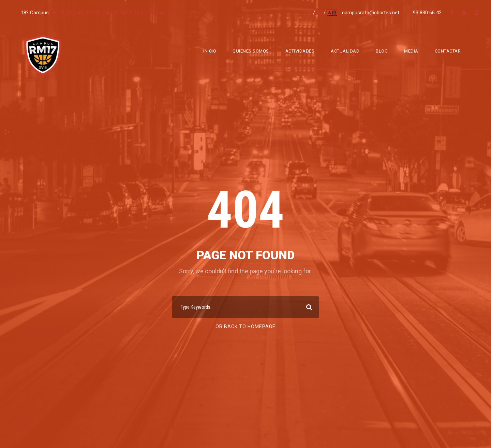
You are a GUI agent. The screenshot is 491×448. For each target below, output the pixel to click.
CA (308, 13)
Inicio (210, 51)
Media (411, 51)
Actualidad (345, 51)
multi (332, 13)
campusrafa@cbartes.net (371, 13)
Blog (382, 51)
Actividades (300, 51)
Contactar (448, 51)
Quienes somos (251, 51)
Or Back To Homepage (245, 327)
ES (319, 13)
